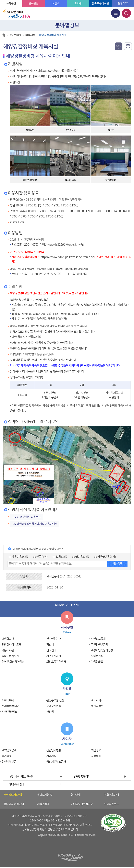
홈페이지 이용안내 (14, 804)
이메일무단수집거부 (82, 804)
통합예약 (123, 4)
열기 (119, 46)
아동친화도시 (98, 662)
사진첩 (50, 712)
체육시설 (30, 35)
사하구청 (11, 4)
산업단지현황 (54, 750)
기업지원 (51, 756)
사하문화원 (97, 656)
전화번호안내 (111, 795)
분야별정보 (15, 35)
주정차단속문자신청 (102, 650)
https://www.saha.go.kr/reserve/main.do (67, 257)
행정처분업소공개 (56, 762)
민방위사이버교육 (11, 645)
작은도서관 (8, 650)
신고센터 (51, 650)
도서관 (78, 4)
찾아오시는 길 (45, 795)
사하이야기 (8, 700)
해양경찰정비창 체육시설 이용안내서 (37, 524)
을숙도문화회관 (100, 4)
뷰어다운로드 (111, 804)
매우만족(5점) (19, 557)
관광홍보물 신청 (55, 700)
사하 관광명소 (9, 712)
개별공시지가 (54, 656)
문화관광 (34, 4)
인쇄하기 (128, 46)
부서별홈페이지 (82, 777)
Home (4, 35)
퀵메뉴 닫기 (67, 605)
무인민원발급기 (99, 645)
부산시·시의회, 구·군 (21, 777)
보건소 (56, 4)
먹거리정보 (97, 706)
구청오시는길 (54, 706)
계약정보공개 (9, 750)
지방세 (50, 645)
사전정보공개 (98, 639)
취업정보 (96, 750)
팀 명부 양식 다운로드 (29, 517)
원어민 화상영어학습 (13, 662)
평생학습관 (8, 639)
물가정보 (7, 756)
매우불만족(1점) (105, 557)
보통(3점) (60, 557)
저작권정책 (43, 804)
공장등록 (96, 756)
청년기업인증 (9, 762)
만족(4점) (40, 557)
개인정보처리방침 (13, 795)
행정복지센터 (17, 784)
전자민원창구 (54, 639)
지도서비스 (97, 700)
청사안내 (76, 795)
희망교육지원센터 (56, 662)
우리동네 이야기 (11, 706)
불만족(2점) (81, 557)
